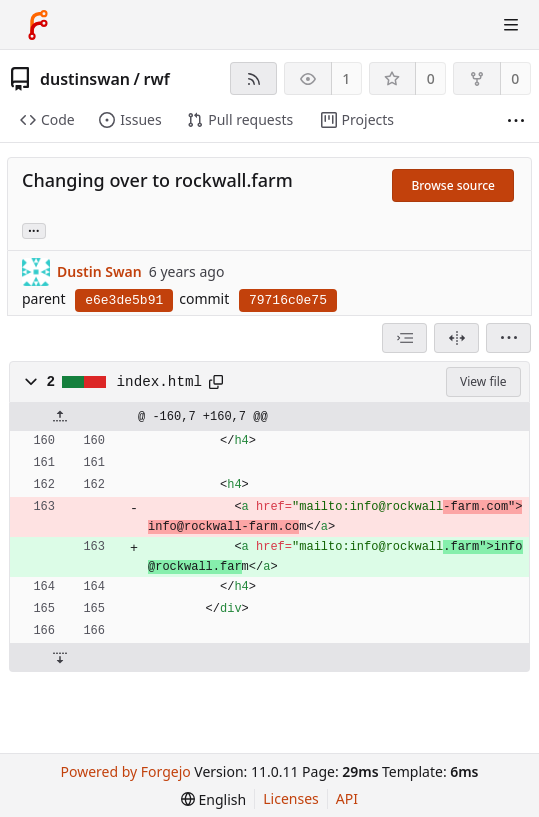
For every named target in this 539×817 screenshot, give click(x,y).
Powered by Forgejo (126, 771)
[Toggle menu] (511, 25)
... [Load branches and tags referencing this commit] (34, 229)
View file (483, 381)
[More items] (516, 120)
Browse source (453, 185)
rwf (156, 79)
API (347, 798)
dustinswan (85, 79)
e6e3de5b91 (124, 300)
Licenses (291, 798)
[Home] (38, 25)
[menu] (508, 338)
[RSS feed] (253, 78)
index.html (160, 382)
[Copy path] (216, 382)
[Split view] (456, 338)
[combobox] (404, 338)
